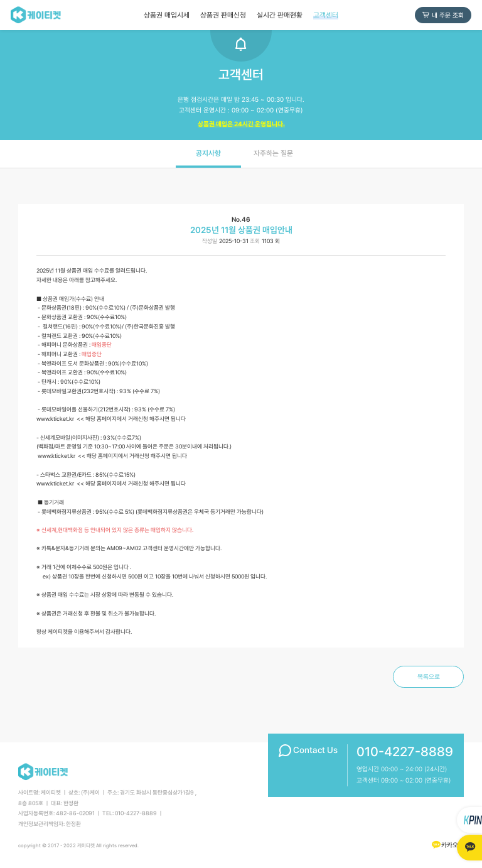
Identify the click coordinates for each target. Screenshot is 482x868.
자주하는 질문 (273, 153)
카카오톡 (447, 844)
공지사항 (208, 153)
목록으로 (429, 676)
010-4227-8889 (405, 752)
